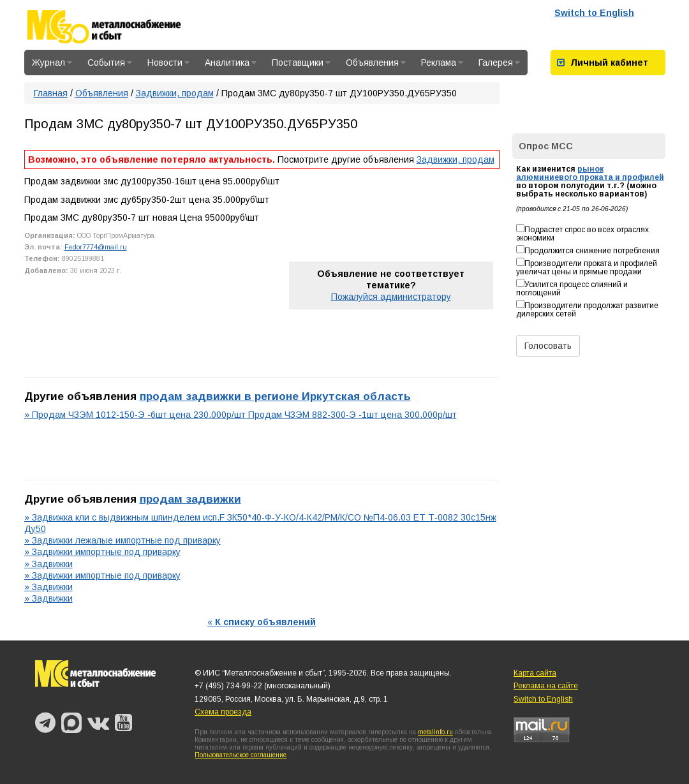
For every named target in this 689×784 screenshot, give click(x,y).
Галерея (499, 63)
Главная (51, 93)
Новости (168, 63)
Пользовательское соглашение (241, 755)
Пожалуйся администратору (391, 297)
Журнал (52, 63)
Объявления (376, 63)
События (110, 63)
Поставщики (301, 63)
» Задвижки (48, 564)
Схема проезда (223, 712)
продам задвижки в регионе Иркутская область (275, 396)
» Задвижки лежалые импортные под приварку (122, 540)
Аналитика (231, 63)
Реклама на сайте (546, 686)
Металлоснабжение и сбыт (121, 27)
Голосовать (548, 346)
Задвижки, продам (175, 93)
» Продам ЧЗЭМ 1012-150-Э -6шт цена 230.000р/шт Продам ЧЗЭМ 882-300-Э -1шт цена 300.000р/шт (241, 415)
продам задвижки (190, 499)
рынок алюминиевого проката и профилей (590, 173)
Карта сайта (535, 673)
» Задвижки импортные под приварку (102, 552)
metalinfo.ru (435, 732)
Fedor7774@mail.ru (96, 247)
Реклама (442, 63)
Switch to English (594, 13)
